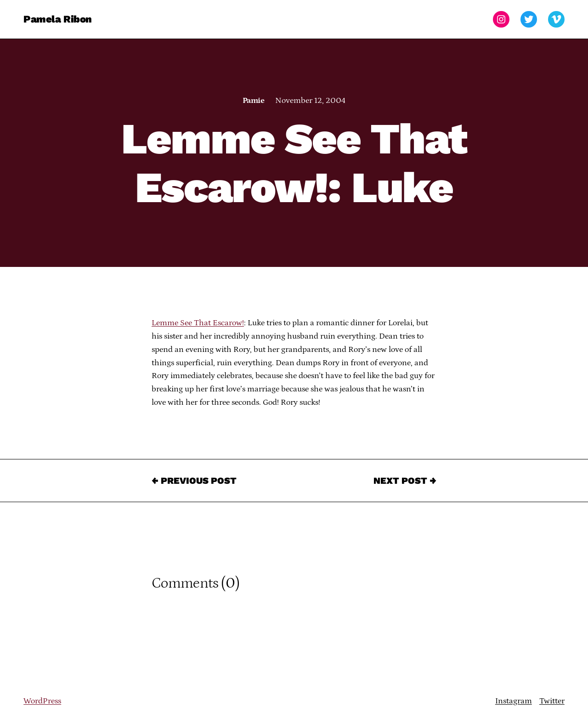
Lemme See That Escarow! (198, 323)
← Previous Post (194, 481)
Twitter (552, 701)
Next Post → (405, 481)
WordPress (42, 701)
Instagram (514, 701)
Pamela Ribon (58, 19)
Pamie (253, 101)
